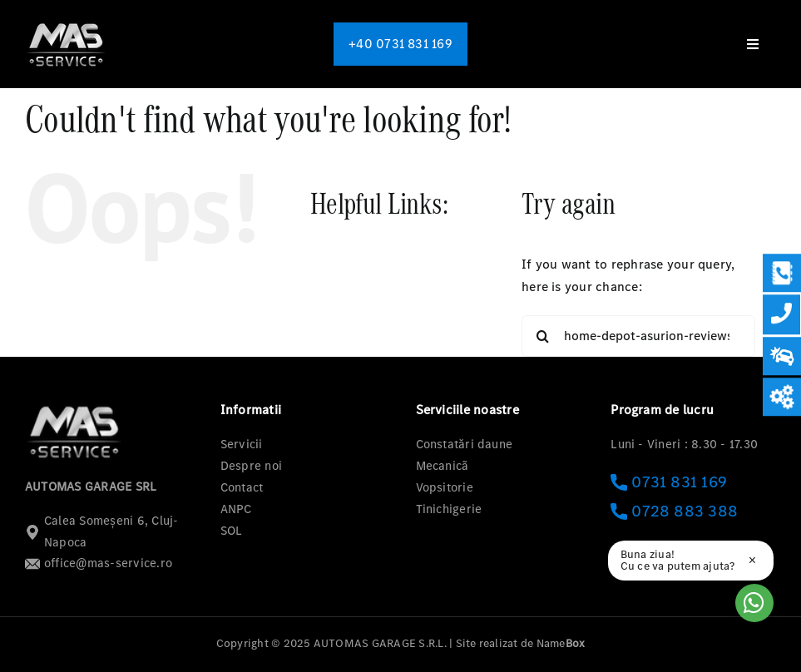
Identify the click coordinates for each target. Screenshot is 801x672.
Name (561, 643)
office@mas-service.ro (99, 563)
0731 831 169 (669, 482)
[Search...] (638, 336)
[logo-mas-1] (67, 23)
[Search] (542, 336)
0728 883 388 (674, 511)
